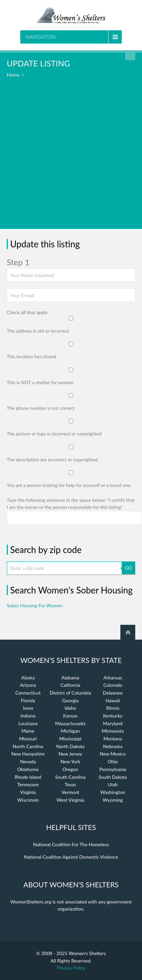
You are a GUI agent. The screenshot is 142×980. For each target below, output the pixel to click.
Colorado (113, 685)
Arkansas (113, 678)
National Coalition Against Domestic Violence (71, 857)
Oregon (70, 769)
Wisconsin (28, 800)
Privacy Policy (71, 968)
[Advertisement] (71, 158)
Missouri (28, 739)
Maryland (113, 723)
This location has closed (31, 356)
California (70, 685)
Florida (28, 700)
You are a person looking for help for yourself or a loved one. (69, 485)
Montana (113, 739)
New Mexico (113, 754)
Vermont (70, 792)
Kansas (70, 716)
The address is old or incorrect (38, 331)
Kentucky (113, 716)
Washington (113, 792)
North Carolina (28, 746)
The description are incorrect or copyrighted (52, 460)
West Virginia (70, 800)
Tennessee (28, 784)
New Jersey (70, 754)
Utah (113, 784)
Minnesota (113, 731)
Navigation (41, 37)
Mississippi (70, 739)
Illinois (113, 708)
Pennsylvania (113, 769)
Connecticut (28, 693)
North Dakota (70, 746)
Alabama (70, 678)
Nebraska (113, 746)
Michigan (70, 731)
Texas (70, 784)
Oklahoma (28, 769)
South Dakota (113, 777)
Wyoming (113, 800)
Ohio (113, 761)
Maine (28, 731)
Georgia (70, 700)
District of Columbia (70, 693)
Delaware (113, 693)
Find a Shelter (130, 55)
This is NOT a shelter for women (40, 382)
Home (13, 75)
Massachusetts (70, 723)
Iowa (28, 708)
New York (70, 761)
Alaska (28, 678)
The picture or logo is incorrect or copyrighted (54, 434)
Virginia (28, 792)
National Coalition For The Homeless (71, 844)
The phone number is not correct (41, 408)
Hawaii (113, 700)
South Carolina (70, 777)
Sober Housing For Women (35, 605)
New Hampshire (28, 754)
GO (128, 568)
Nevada (28, 761)
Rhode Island (28, 777)
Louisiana (28, 723)
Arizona (28, 685)
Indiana (28, 716)
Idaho (70, 708)
